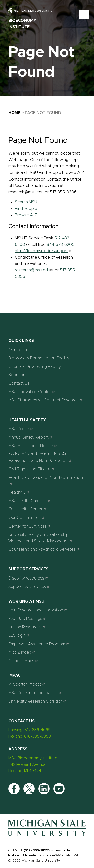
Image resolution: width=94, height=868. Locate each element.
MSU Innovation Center (32, 392)
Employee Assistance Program (39, 644)
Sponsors (17, 375)
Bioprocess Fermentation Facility (39, 358)
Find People (26, 209)
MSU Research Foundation (35, 693)
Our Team (18, 350)
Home (14, 113)
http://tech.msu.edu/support (44, 251)
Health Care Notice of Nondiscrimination (46, 480)
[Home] (47, 836)
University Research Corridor (38, 701)
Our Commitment (27, 518)
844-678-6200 (61, 245)
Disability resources (29, 578)
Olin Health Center (28, 509)
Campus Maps (24, 661)
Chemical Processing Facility (35, 367)
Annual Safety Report (31, 437)
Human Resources (27, 627)
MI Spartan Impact (27, 684)
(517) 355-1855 (36, 851)
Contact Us (19, 383)
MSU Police (21, 429)
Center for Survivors (30, 526)
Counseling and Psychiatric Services (44, 549)
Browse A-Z (26, 215)
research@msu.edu (34, 270)
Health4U (19, 492)
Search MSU (26, 202)
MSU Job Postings (28, 619)
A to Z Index (22, 652)
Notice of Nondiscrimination (31, 856)
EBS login (19, 635)
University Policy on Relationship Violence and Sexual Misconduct (41, 538)
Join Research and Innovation (38, 610)
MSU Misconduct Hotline (33, 446)
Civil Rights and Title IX (32, 469)
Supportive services (30, 586)
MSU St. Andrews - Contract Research (46, 400)
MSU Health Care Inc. (30, 501)
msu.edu (63, 851)
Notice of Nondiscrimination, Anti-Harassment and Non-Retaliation (40, 457)
